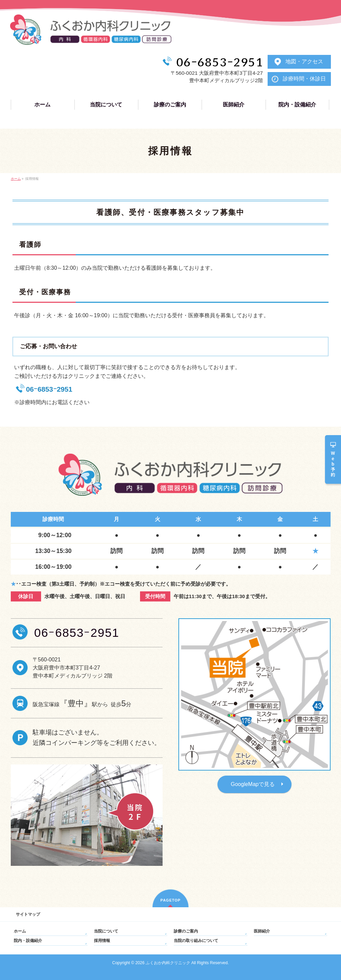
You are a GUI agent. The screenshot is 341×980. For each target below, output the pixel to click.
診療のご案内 (186, 931)
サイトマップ (28, 914)
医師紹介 (262, 931)
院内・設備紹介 (28, 941)
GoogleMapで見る (253, 784)
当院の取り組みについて (196, 941)
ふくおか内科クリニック (168, 963)
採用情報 (102, 941)
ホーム (20, 931)
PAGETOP (171, 900)
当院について (106, 931)
